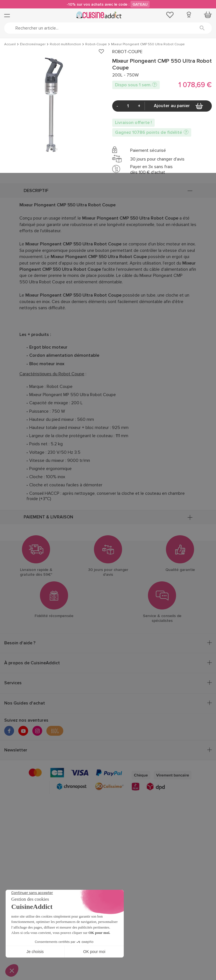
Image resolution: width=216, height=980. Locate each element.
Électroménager (33, 44)
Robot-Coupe (96, 44)
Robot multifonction (65, 44)
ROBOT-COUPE (127, 52)
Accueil (10, 44)
